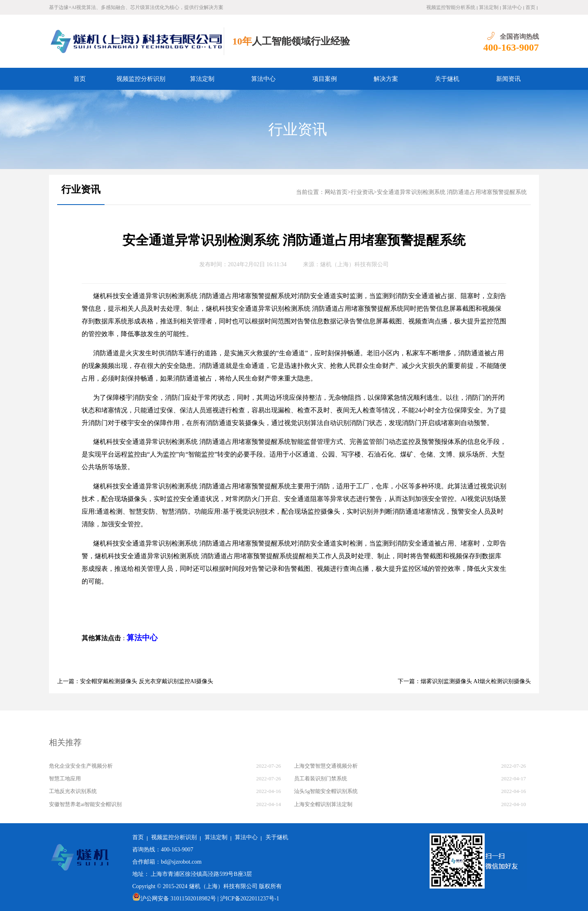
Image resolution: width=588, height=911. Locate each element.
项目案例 (325, 79)
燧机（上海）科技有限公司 (354, 264)
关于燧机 (447, 79)
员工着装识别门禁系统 (321, 778)
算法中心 (512, 7)
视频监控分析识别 (141, 79)
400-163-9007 (511, 47)
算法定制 (489, 7)
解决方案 (386, 79)
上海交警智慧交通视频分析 (326, 766)
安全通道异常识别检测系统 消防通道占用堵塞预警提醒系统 (452, 192)
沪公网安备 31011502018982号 (174, 899)
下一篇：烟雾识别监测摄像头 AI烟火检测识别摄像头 (464, 681)
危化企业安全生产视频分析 (81, 766)
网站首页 (336, 192)
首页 (530, 7)
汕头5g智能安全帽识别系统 (326, 791)
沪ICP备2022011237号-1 (250, 899)
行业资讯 (298, 129)
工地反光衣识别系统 (73, 791)
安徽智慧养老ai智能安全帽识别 (85, 804)
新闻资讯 (508, 79)
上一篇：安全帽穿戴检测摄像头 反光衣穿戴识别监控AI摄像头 (135, 681)
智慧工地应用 (65, 778)
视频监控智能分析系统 (451, 7)
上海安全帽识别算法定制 (323, 804)
